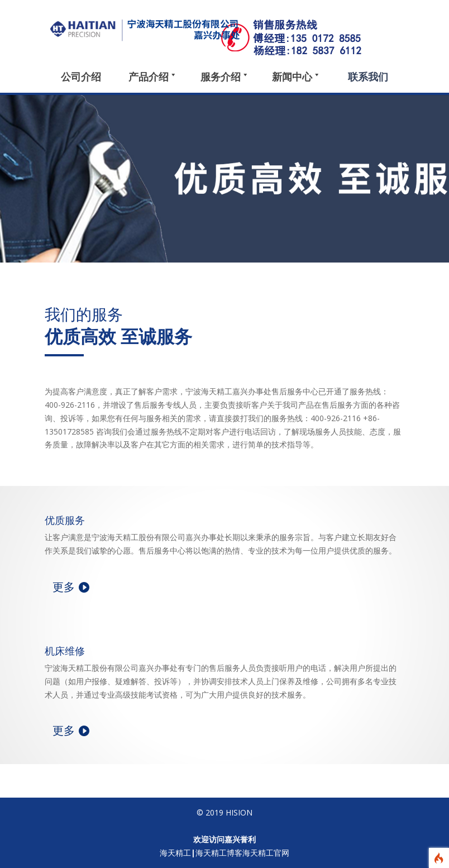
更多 (64, 587)
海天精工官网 (266, 853)
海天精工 (175, 853)
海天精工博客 (219, 853)
